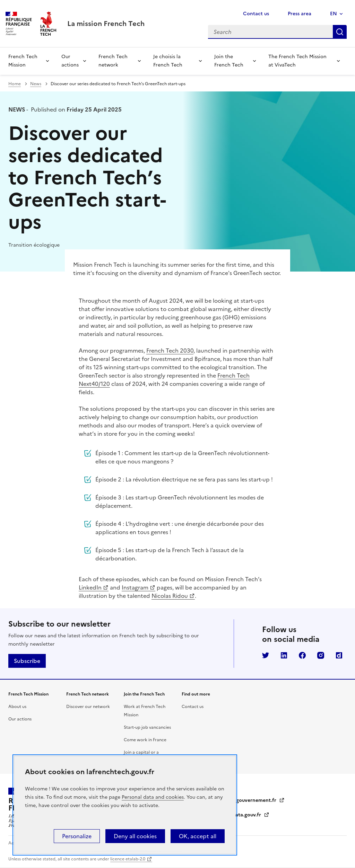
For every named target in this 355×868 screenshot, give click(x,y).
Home (15, 84)
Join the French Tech (229, 61)
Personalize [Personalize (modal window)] (77, 836)
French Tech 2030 (170, 351)
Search (340, 32)
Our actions (70, 61)
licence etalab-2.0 (128, 859)
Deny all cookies (135, 836)
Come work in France (145, 740)
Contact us (256, 14)
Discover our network (88, 707)
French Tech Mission (23, 61)
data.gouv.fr (251, 815)
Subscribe (27, 661)
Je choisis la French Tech (168, 61)
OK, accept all (198, 836)
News (36, 84)
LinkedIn (90, 587)
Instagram (135, 587)
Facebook (302, 655)
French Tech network (113, 61)
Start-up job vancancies (147, 727)
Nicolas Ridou (170, 596)
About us (17, 707)
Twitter (266, 655)
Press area (300, 14)
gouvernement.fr (260, 800)
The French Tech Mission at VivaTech (297, 61)
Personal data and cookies (153, 797)
